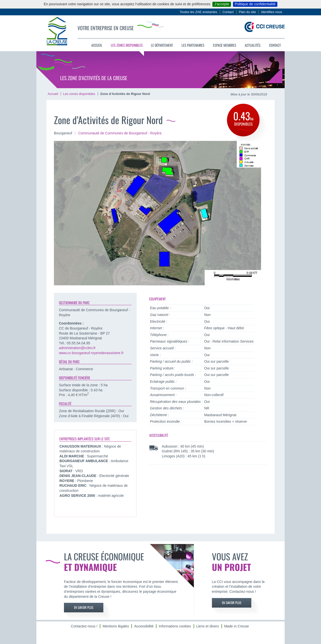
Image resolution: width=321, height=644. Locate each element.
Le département (162, 45)
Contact (228, 12)
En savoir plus (84, 607)
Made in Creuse (237, 626)
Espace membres (225, 45)
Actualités (253, 45)
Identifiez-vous (272, 12)
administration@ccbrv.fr (77, 348)
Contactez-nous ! (84, 626)
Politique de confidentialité (255, 4)
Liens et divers (207, 626)
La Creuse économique (123, 561)
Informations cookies (175, 626)
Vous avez (242, 561)
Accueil (97, 45)
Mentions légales (116, 626)
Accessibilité (144, 626)
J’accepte (222, 4)
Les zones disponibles (127, 45)
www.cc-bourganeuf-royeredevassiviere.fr (91, 353)
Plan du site (248, 12)
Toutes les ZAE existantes (198, 12)
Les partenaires (193, 45)
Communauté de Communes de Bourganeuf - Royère (120, 133)
